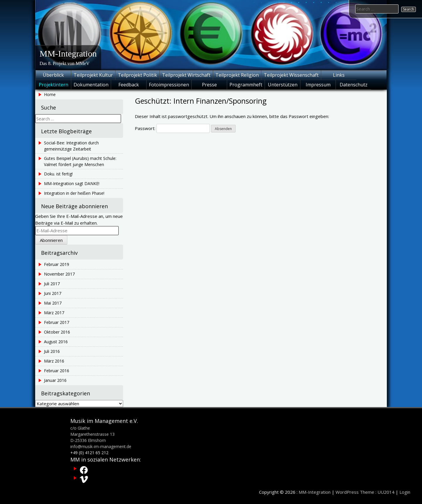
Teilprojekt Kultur (93, 75)
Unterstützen (283, 85)
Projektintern (53, 85)
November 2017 (59, 274)
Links (339, 75)
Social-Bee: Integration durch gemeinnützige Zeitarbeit (71, 146)
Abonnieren (51, 240)
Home (50, 94)
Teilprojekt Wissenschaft (291, 75)
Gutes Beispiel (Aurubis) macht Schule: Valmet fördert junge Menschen (80, 161)
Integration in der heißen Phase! (74, 193)
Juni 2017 (53, 293)
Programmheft (246, 85)
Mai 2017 (53, 303)
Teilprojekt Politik (137, 75)
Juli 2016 (52, 351)
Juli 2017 (52, 284)
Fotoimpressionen (169, 85)
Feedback (129, 85)
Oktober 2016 (57, 332)
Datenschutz (354, 85)
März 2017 (54, 313)
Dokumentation (91, 85)
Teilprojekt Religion (237, 75)
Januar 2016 (55, 380)
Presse (209, 85)
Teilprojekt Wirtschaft (186, 75)
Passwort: (172, 128)
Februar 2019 (57, 264)
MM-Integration (68, 53)
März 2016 (54, 361)
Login (405, 492)
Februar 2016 (57, 371)
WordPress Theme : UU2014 (365, 492)
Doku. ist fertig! (58, 174)
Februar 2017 (57, 322)
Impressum (318, 85)
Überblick (53, 75)
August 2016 (56, 342)
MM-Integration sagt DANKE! (72, 183)
